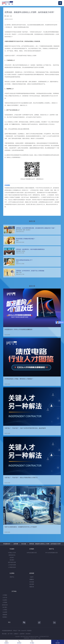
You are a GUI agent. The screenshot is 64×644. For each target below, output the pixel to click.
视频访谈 (32, 587)
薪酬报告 (32, 579)
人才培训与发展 (12, 565)
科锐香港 (29, 631)
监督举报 (22, 634)
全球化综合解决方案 (32, 553)
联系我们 (5, 617)
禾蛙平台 (12, 577)
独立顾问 (12, 560)
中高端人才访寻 (12, 553)
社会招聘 (5, 612)
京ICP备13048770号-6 (44, 636)
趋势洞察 (16, 544)
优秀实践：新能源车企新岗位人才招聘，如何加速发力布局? (45, 544)
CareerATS (24, 631)
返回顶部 (58, 642)
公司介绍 (5, 598)
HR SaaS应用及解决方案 (51, 553)
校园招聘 (5, 615)
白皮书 (32, 577)
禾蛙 (19, 631)
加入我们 (5, 607)
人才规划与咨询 (12, 567)
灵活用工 (12, 558)
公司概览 (5, 595)
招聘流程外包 (12, 555)
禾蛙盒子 (15, 631)
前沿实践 (24, 544)
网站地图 (4, 634)
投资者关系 (5, 605)
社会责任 (5, 600)
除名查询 (28, 634)
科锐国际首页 (7, 544)
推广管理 (10, 634)
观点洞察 (32, 584)
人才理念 (5, 610)
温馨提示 (16, 634)
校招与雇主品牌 (12, 562)
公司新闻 (5, 602)
